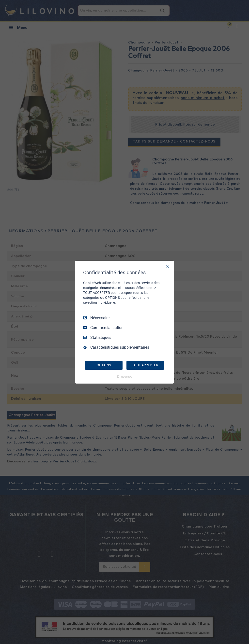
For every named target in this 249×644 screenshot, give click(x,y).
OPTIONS (104, 365)
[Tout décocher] (168, 267)
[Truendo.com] (124, 377)
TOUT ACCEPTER (145, 365)
